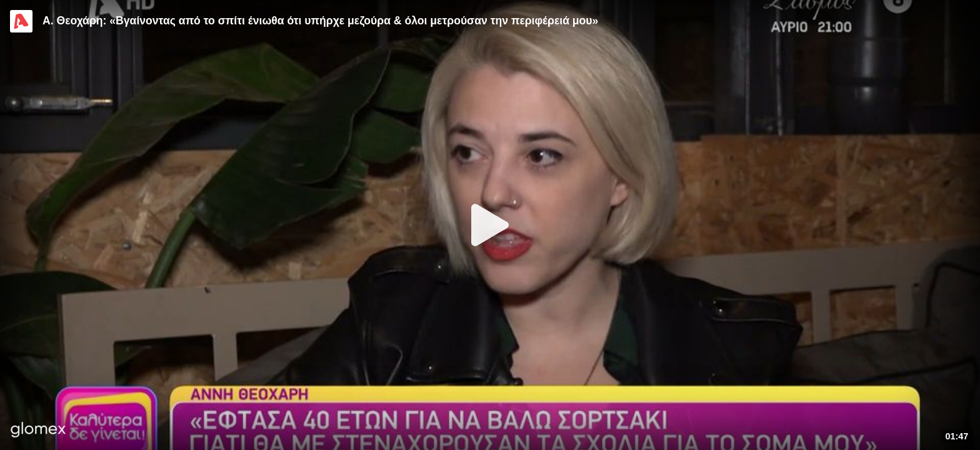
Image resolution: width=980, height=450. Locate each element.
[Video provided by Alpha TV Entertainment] (21, 21)
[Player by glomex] (38, 431)
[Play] (490, 225)
